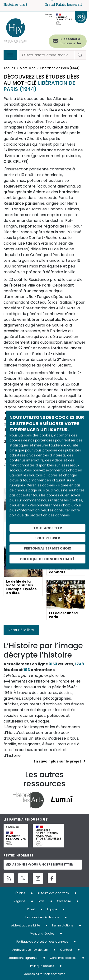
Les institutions (63, 925)
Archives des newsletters (30, 950)
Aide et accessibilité (26, 925)
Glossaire (64, 901)
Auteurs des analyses (53, 893)
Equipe (52, 909)
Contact (66, 950)
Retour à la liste (21, 630)
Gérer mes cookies (63, 958)
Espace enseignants (23, 958)
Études (20, 893)
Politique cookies (42, 966)
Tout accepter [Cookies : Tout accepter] (48, 528)
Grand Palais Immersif (63, 4)
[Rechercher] (47, 55)
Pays (41, 901)
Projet (31, 909)
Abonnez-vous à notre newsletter (40, 864)
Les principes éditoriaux (42, 917)
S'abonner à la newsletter (71, 41)
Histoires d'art (15, 4)
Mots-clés (28, 68)
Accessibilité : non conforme (45, 974)
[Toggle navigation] (10, 55)
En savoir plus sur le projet (57, 761)
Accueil (9, 68)
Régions (19, 901)
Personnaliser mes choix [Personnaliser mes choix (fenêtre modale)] (48, 548)
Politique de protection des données (42, 942)
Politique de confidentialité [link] (47, 559)
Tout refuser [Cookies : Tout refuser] (47, 538)
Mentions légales (42, 933)
